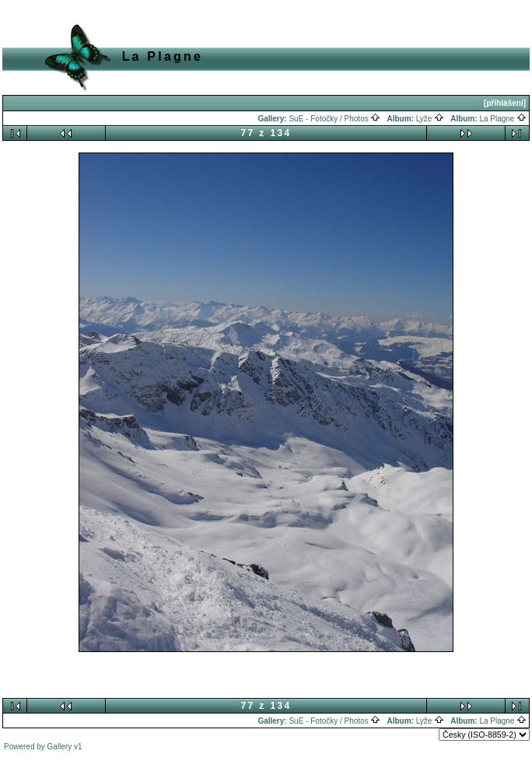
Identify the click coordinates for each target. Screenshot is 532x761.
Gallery (60, 747)
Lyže (430, 119)
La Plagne (503, 119)
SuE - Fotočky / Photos (334, 119)
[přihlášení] (505, 103)
